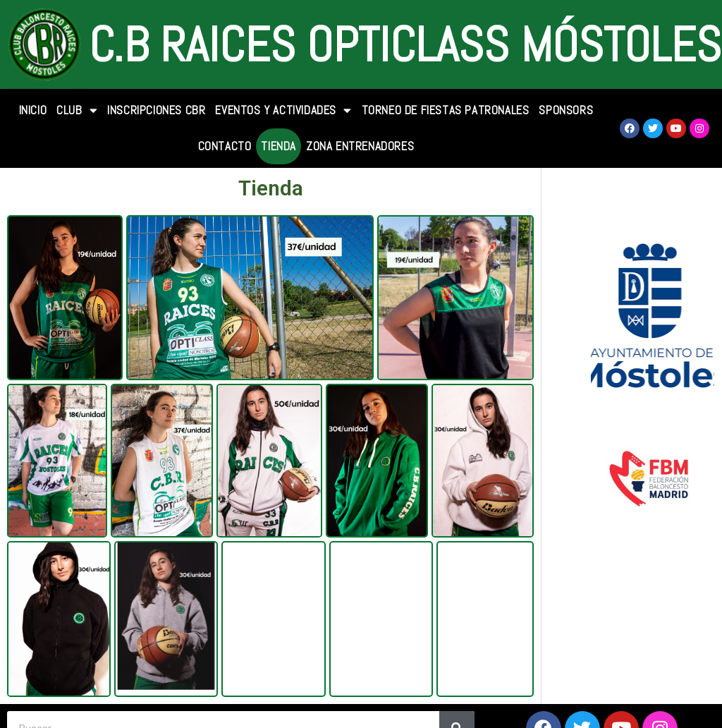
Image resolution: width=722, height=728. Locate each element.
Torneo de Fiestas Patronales (446, 110)
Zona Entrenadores (360, 146)
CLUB (77, 110)
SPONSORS (566, 110)
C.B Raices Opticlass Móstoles (405, 44)
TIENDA (279, 146)
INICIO (33, 110)
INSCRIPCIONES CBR (156, 110)
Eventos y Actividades (283, 110)
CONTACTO (225, 146)
